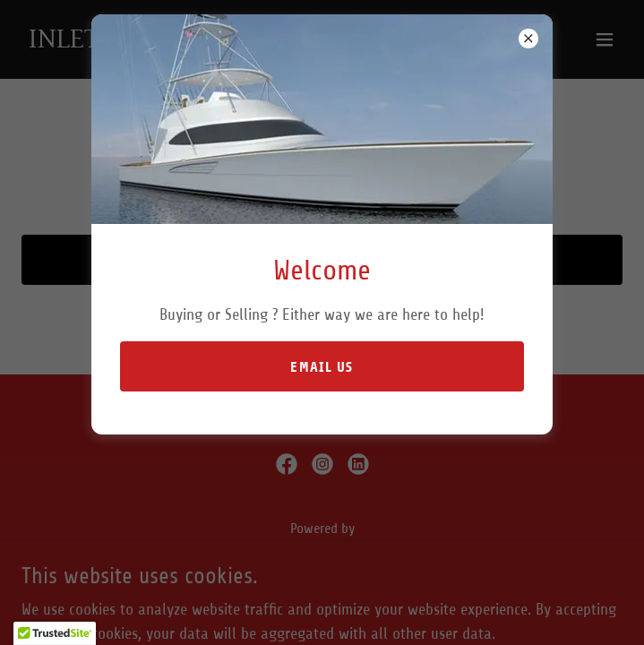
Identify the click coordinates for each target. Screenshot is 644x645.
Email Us (322, 367)
